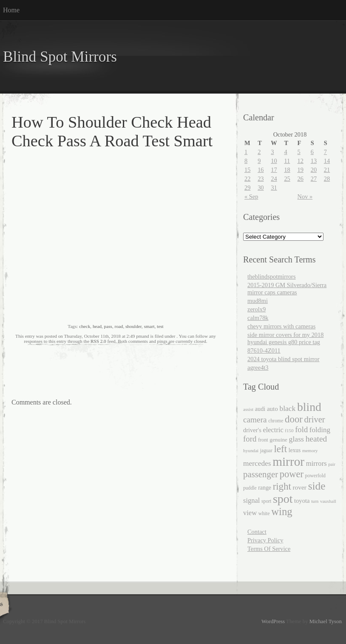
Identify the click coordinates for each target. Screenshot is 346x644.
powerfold (315, 476)
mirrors (316, 463)
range (265, 488)
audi (260, 409)
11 (287, 161)
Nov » (305, 197)
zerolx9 (257, 309)
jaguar (266, 451)
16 (261, 170)
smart (149, 326)
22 (247, 179)
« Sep (251, 197)
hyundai (251, 450)
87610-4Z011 (264, 350)
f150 (289, 430)
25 (287, 179)
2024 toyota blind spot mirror (283, 359)
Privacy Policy (265, 540)
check (85, 326)
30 (261, 188)
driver (315, 419)
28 (327, 179)
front (263, 440)
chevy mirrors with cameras (281, 326)
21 (327, 170)
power (292, 474)
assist (248, 409)
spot (283, 499)
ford (250, 439)
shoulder (133, 326)
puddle (250, 488)
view (250, 513)
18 (287, 170)
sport (266, 501)
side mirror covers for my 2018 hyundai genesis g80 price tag (285, 338)
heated (316, 439)
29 (247, 188)
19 (301, 170)
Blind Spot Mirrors (60, 57)
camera (255, 420)
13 (314, 161)
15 (247, 170)
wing (282, 511)
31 (274, 188)
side (317, 486)
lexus (295, 450)
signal (251, 500)
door (294, 419)
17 (274, 170)
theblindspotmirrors (272, 276)
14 (327, 161)
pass (108, 326)
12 (301, 161)
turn (315, 501)
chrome (276, 421)
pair (332, 464)
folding (320, 430)
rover (299, 487)
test (160, 326)
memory (310, 450)
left (280, 449)
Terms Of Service (269, 549)
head (97, 326)
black (287, 408)
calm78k (258, 318)
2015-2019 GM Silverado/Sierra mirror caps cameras (287, 289)
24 (274, 179)
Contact (257, 532)
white (264, 513)
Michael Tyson (326, 621)
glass (296, 439)
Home (11, 10)
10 (274, 161)
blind (309, 407)
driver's (252, 430)
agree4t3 (258, 368)
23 (261, 179)
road (119, 326)
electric (273, 430)
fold (301, 429)
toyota (302, 501)
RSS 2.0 (98, 341)
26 (301, 179)
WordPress (273, 621)
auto (272, 409)
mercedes (257, 463)
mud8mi (258, 301)
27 (314, 179)
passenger (261, 474)
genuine (278, 440)
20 (314, 170)
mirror (288, 462)
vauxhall (328, 501)
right (282, 486)
